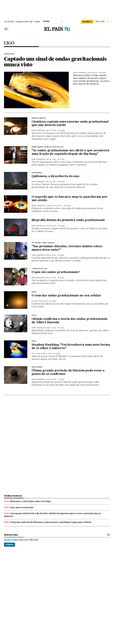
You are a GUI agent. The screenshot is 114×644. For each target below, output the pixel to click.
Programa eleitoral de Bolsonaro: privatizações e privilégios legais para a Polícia (51, 522)
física (34, 316)
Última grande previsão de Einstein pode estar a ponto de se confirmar (68, 372)
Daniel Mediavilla (39, 206)
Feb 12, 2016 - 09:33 (47, 301)
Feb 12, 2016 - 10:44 (55, 278)
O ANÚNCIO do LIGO (39, 269)
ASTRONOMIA (9, 54)
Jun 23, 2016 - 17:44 (56, 226)
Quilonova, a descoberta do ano (55, 176)
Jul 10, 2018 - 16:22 (55, 159)
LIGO (9, 43)
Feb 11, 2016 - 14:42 (51, 354)
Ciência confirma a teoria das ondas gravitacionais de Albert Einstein (70, 321)
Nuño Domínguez (80, 73)
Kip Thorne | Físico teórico (43, 243)
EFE (33, 354)
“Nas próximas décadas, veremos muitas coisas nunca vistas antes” (67, 248)
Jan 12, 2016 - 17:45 (55, 379)
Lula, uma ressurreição (22, 507)
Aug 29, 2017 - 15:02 (62, 206)
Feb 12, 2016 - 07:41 (55, 328)
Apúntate (9, 545)
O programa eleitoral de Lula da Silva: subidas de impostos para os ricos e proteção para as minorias (53, 515)
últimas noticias (13, 496)
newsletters (11, 535)
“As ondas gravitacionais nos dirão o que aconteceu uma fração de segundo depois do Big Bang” (71, 152)
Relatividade (37, 367)
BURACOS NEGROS (39, 118)
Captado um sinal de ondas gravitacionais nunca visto (55, 62)
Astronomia (37, 173)
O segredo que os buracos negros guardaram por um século (70, 199)
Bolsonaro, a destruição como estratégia (31, 501)
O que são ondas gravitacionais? (56, 272)
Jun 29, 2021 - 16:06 (97, 73)
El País (34, 301)
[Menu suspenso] (6, 29)
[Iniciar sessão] (102, 22)
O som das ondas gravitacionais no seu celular (66, 296)
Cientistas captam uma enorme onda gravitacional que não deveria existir (70, 124)
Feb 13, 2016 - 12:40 (55, 255)
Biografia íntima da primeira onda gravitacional (68, 220)
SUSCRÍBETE (87, 22)
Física (34, 292)
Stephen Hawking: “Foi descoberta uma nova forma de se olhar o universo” (71, 347)
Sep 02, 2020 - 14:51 (56, 131)
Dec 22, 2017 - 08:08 (56, 182)
